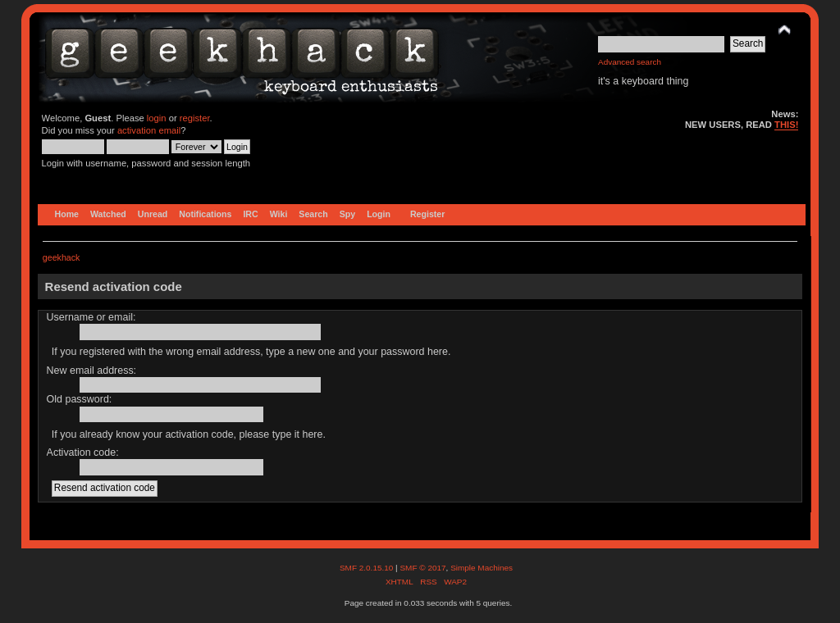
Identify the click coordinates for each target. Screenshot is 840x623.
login (157, 118)
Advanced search (630, 62)
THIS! (786, 125)
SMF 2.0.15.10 (367, 568)
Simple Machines (482, 568)
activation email (149, 130)
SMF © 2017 (422, 568)
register (195, 118)
